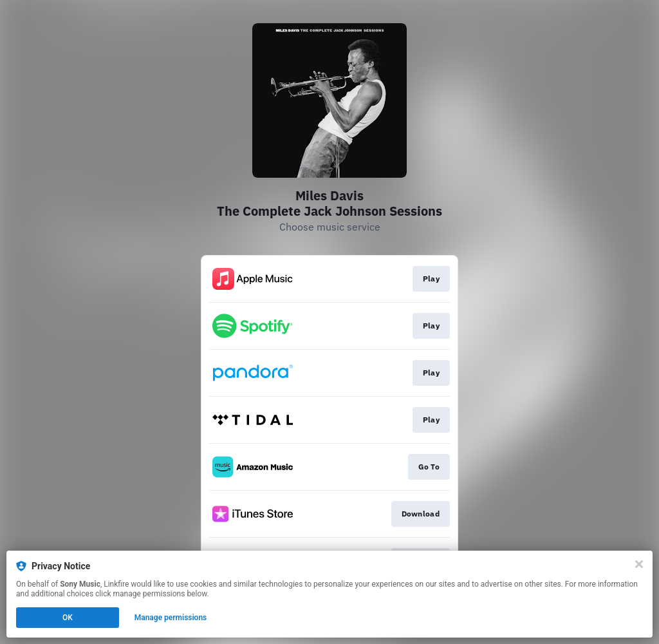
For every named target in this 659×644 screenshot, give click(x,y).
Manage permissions (171, 618)
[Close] (639, 564)
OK (68, 618)
